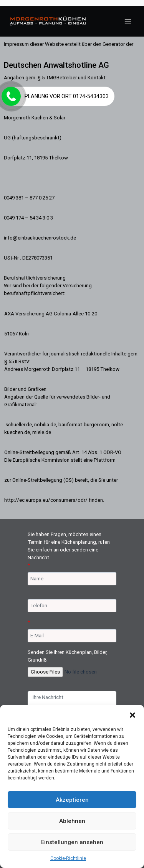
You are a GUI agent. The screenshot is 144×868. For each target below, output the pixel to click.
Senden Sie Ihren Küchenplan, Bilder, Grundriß (68, 656)
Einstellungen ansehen (72, 842)
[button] (132, 714)
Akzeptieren (72, 800)
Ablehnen (72, 821)
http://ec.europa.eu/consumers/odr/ (46, 500)
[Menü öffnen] (128, 21)
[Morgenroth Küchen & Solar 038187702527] (48, 21)
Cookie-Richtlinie (68, 858)
